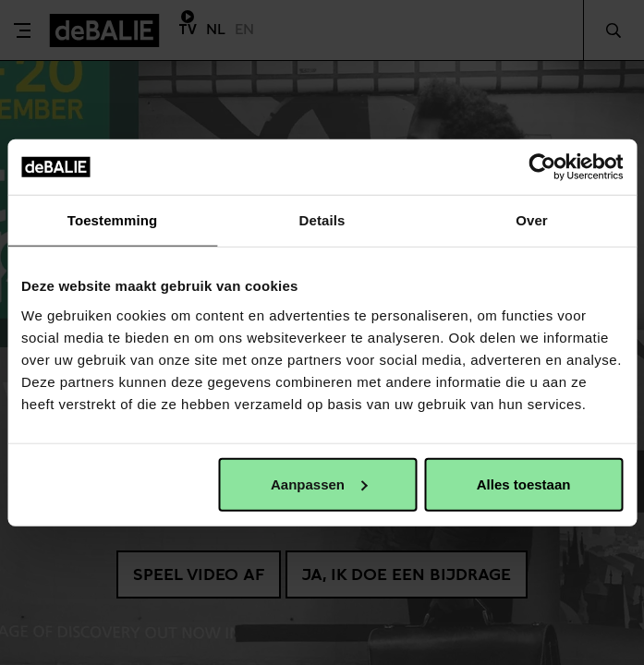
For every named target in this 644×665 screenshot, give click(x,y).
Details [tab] (322, 220)
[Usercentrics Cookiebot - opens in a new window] (542, 167)
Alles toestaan (524, 484)
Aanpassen (319, 484)
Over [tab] (532, 220)
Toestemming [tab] (113, 220)
